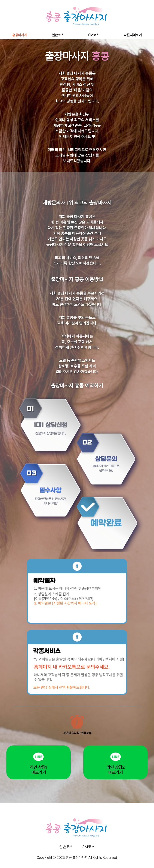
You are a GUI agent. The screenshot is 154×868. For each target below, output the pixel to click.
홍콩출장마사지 (107, 862)
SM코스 (94, 35)
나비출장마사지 (92, 862)
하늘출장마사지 (47, 862)
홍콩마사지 (20, 35)
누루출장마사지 (62, 862)
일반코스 (58, 35)
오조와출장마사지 (77, 862)
